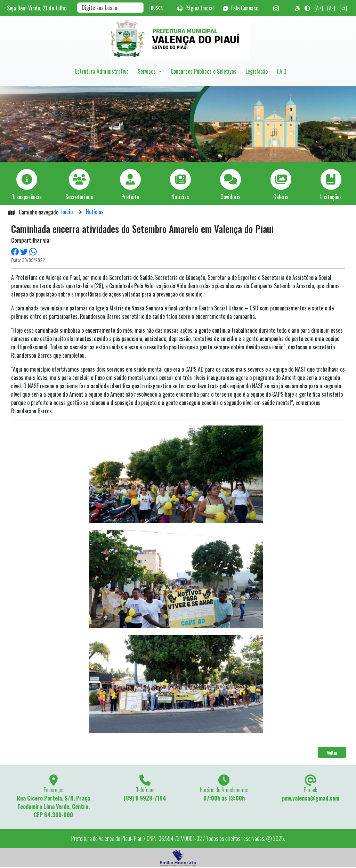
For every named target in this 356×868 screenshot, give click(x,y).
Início (67, 212)
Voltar (332, 752)
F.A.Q (282, 71)
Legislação (257, 71)
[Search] (110, 8)
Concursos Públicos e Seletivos (204, 71)
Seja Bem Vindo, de (37, 8)
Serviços (147, 71)
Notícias (95, 212)
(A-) (331, 8)
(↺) (343, 8)
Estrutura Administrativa (102, 71)
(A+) (319, 8)
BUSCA (157, 8)
